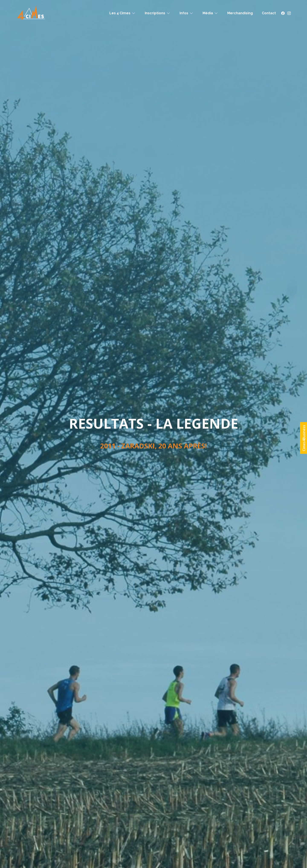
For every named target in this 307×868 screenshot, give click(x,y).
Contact (269, 13)
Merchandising (240, 13)
